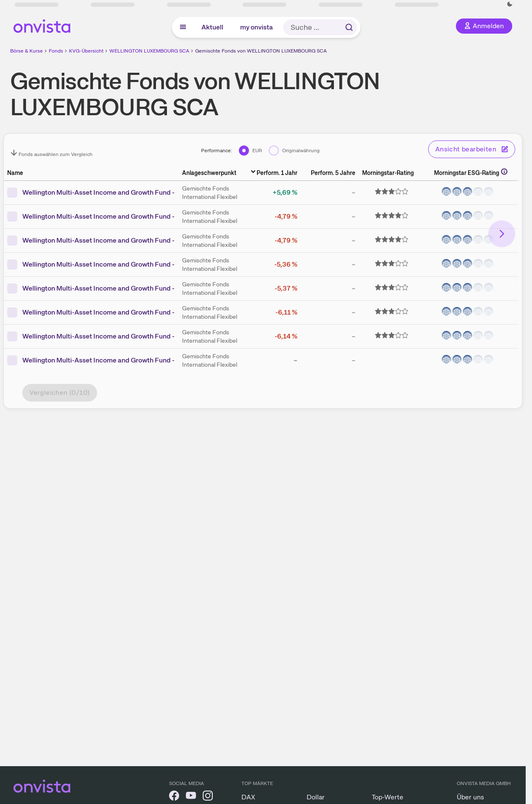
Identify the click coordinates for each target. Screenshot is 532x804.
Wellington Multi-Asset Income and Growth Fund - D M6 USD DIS (121, 288)
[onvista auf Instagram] (208, 797)
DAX (248, 797)
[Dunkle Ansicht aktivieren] (510, 4)
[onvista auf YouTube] (191, 797)
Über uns (470, 797)
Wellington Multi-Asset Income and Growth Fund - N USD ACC (117, 216)
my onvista (257, 27)
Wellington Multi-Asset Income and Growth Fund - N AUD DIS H (119, 360)
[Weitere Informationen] (504, 172)
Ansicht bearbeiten (472, 149)
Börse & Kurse (26, 51)
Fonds (56, 51)
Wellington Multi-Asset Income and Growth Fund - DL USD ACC (119, 312)
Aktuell (212, 27)
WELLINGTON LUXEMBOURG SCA (149, 51)
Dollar (316, 797)
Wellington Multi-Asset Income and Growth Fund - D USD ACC (117, 264)
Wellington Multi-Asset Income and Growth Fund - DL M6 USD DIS (123, 336)
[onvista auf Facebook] (174, 797)
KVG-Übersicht (86, 51)
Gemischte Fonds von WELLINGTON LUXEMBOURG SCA (261, 51)
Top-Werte (388, 797)
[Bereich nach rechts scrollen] (502, 234)
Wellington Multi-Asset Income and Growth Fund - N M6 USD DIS (121, 240)
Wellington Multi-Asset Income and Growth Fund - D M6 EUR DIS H (124, 192)
